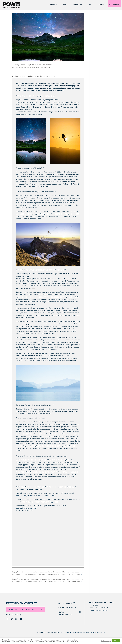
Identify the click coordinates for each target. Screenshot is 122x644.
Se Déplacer (78, 5)
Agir (90, 5)
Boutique (101, 5)
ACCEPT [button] (116, 641)
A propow (53, 5)
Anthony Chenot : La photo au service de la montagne (34, 65)
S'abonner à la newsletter (26, 609)
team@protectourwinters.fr (99, 610)
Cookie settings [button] (106, 641)
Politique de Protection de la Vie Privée (76, 632)
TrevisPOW (18, 68)
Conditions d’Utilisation (98, 632)
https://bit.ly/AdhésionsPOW (26, 508)
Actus (65, 5)
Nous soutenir (114, 5)
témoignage (36, 68)
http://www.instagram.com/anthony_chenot (42, 502)
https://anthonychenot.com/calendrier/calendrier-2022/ (36, 496)
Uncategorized (45, 68)
